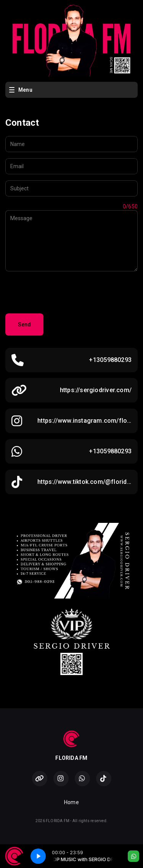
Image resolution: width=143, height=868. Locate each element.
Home (71, 802)
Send (24, 324)
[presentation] (63, 292)
